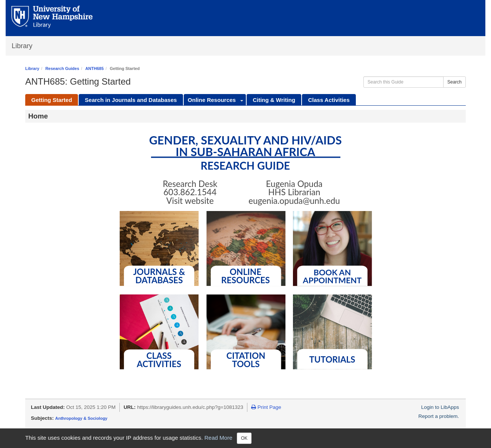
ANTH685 (94, 68)
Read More (218, 438)
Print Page (266, 407)
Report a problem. (439, 416)
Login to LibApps (440, 407)
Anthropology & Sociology (82, 418)
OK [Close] (244, 438)
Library (22, 46)
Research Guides (62, 68)
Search (454, 82)
